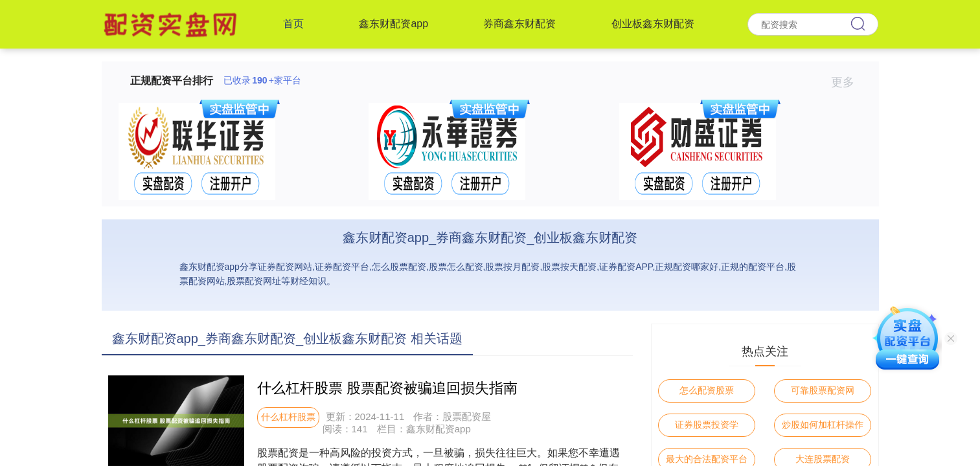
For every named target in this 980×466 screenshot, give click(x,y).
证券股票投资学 (707, 425)
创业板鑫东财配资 (653, 24)
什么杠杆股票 (288, 417)
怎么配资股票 (707, 390)
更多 (848, 82)
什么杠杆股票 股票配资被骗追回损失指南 (387, 388)
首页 (293, 24)
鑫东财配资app (393, 24)
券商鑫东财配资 (519, 24)
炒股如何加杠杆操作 (823, 425)
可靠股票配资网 (823, 390)
